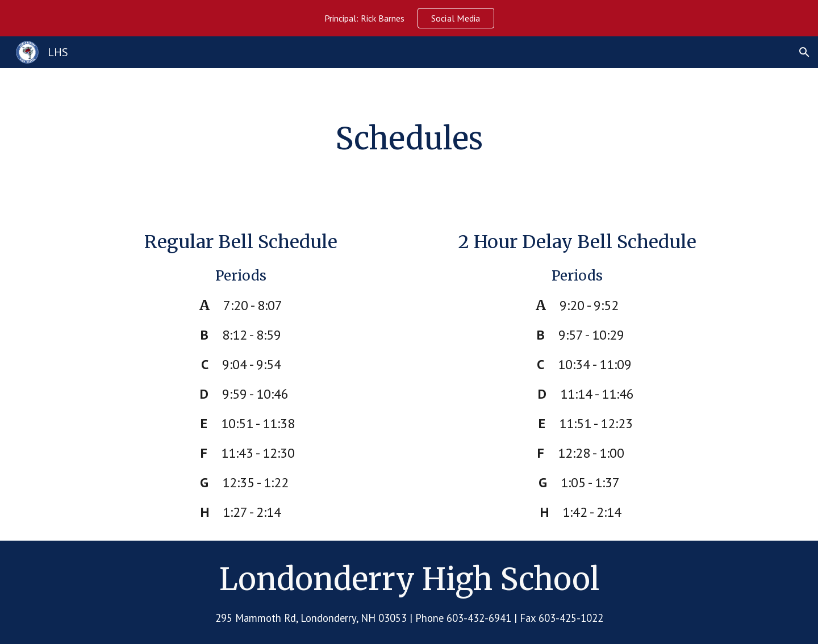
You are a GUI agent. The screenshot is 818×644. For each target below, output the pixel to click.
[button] (804, 52)
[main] (409, 139)
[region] (409, 18)
